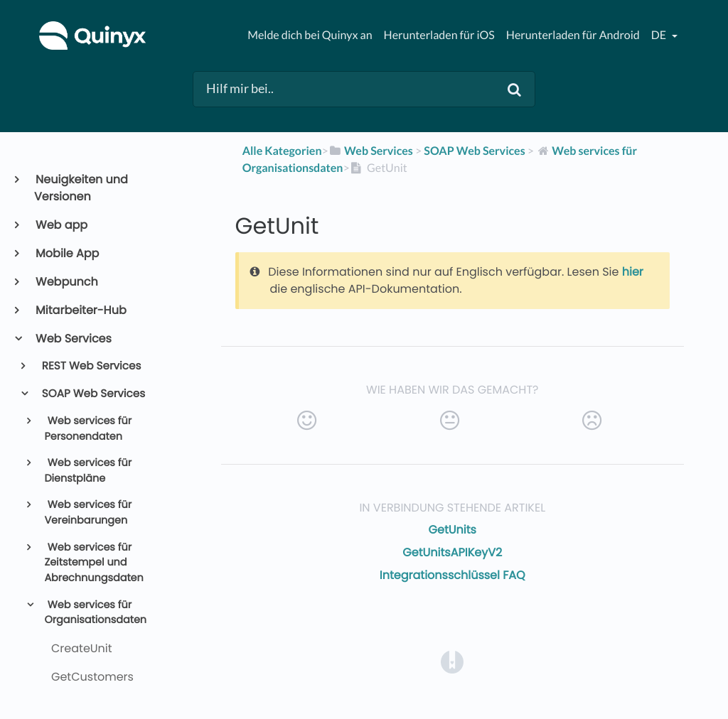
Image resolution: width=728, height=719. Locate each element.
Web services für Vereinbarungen (88, 513)
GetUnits (453, 530)
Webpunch (66, 282)
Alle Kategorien (282, 151)
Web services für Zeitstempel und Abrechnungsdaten (93, 563)
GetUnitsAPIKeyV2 (452, 552)
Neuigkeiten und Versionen (81, 188)
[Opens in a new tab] (452, 661)
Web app (61, 225)
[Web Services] (371, 151)
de (660, 35)
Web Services (73, 339)
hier (633, 272)
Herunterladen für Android (573, 35)
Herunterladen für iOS (439, 35)
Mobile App (66, 253)
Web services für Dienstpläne (88, 471)
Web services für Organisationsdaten (95, 613)
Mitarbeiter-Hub (80, 310)
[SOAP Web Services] (474, 151)
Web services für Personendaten (88, 429)
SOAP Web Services (93, 394)
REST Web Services (91, 366)
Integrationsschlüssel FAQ (453, 575)
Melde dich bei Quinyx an (310, 35)
